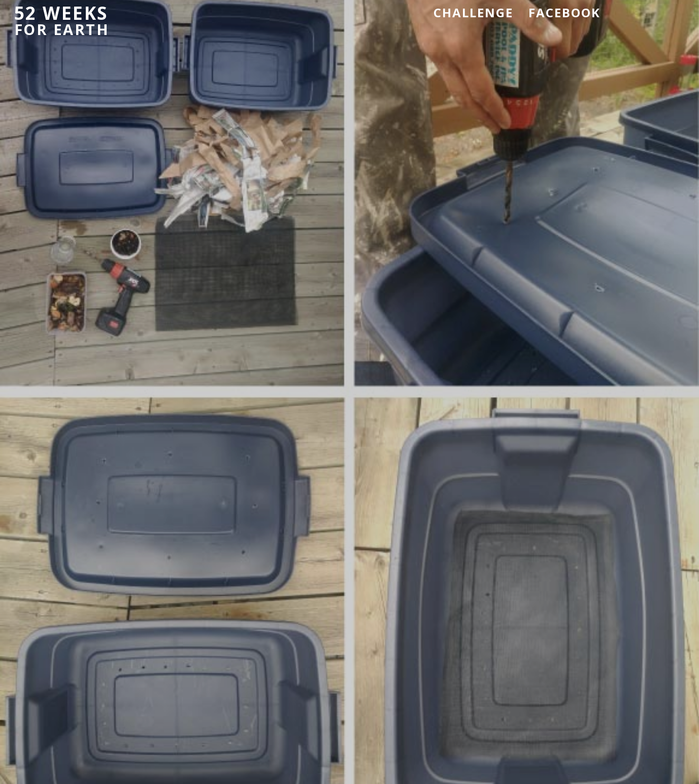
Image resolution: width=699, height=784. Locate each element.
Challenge (473, 12)
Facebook (564, 12)
